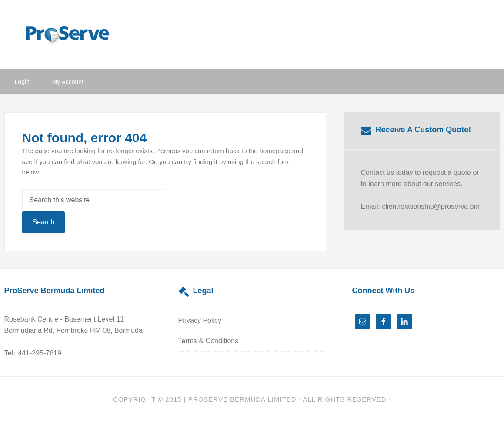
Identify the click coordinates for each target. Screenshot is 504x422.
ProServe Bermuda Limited (74, 34)
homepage (275, 151)
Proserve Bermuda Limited (242, 399)
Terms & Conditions (209, 341)
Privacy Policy (200, 320)
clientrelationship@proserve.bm (431, 206)
